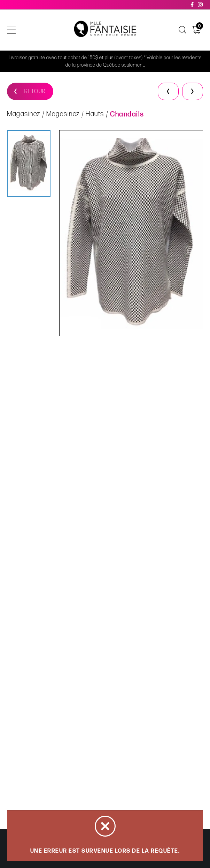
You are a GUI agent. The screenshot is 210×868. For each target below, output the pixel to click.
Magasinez (24, 114)
